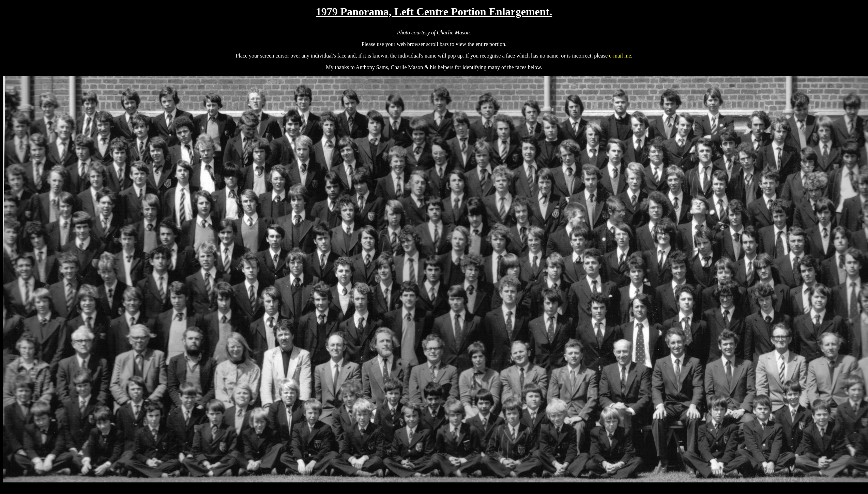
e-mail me (620, 56)
